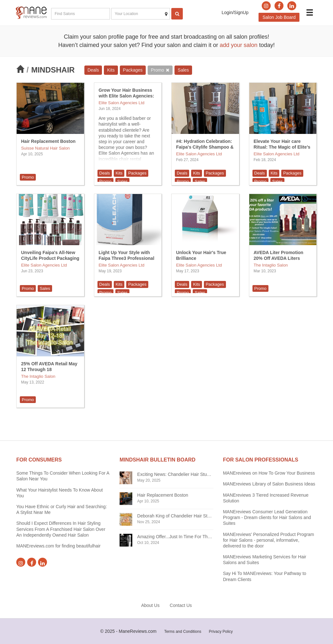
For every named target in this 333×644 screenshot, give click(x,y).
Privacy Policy (221, 632)
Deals (93, 70)
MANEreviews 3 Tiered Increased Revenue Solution (266, 498)
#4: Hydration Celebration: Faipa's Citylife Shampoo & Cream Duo (205, 147)
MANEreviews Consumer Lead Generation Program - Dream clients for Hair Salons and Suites (267, 517)
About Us (151, 605)
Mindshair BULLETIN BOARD (157, 460)
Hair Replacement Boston (48, 141)
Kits (111, 70)
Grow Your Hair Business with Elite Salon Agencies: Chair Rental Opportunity (127, 96)
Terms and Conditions (183, 632)
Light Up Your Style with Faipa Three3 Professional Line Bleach (127, 258)
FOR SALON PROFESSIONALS (261, 460)
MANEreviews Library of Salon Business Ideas (269, 484)
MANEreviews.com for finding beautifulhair (58, 546)
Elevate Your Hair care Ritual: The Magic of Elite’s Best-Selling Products (282, 147)
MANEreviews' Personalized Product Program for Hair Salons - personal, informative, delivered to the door (269, 540)
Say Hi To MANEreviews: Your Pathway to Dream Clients (265, 576)
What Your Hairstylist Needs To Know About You (60, 493)
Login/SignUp (235, 12)
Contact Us (181, 605)
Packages (133, 70)
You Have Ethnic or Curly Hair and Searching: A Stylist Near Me (62, 509)
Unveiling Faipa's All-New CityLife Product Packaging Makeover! (50, 258)
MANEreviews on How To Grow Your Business (269, 473)
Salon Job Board (279, 17)
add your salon (239, 45)
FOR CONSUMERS (39, 460)
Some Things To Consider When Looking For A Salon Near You (63, 476)
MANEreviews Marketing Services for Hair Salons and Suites (265, 560)
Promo (157, 70)
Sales (183, 70)
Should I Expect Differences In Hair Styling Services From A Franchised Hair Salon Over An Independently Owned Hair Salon (61, 529)
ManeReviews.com (138, 631)
